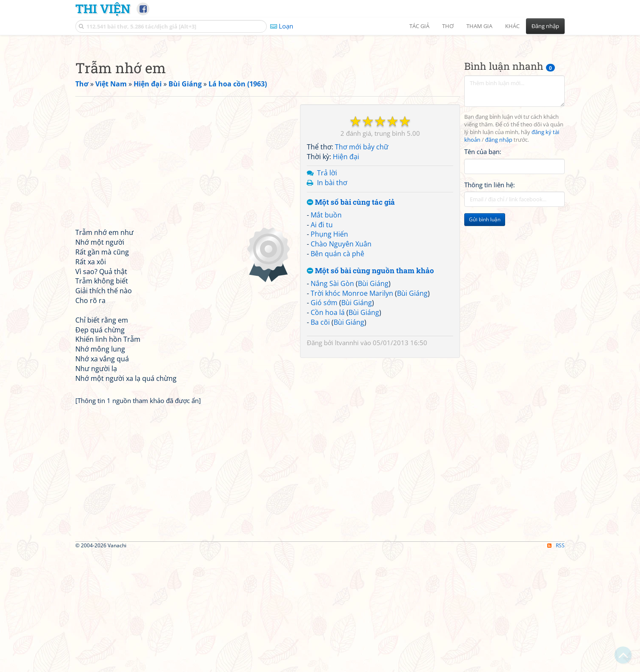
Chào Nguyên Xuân (341, 363)
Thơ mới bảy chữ (362, 266)
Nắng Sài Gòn (332, 403)
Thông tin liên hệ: (490, 304)
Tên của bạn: (483, 271)
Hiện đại (346, 276)
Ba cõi (320, 441)
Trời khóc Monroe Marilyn (352, 412)
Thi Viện (103, 9)
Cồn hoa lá (328, 432)
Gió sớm (324, 422)
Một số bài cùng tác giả (351, 322)
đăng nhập (499, 259)
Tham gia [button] (479, 26)
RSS (556, 665)
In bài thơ (332, 302)
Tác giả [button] (419, 26)
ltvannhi (347, 462)
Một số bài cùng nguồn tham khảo (370, 390)
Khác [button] (512, 26)
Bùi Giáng (373, 403)
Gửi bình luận (485, 339)
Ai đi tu (322, 344)
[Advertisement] (320, 100)
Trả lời (327, 292)
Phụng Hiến (329, 353)
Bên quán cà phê (337, 373)
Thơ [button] (448, 26)
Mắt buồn (326, 334)
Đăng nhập (545, 26)
